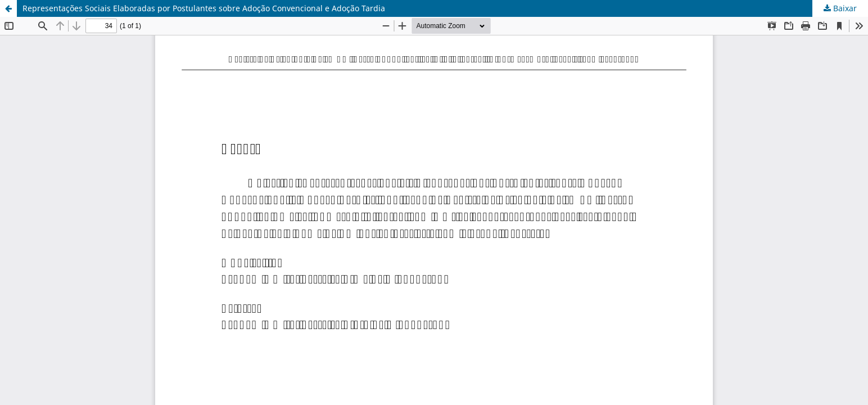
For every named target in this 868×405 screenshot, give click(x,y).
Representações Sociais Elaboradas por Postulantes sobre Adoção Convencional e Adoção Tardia (204, 8)
